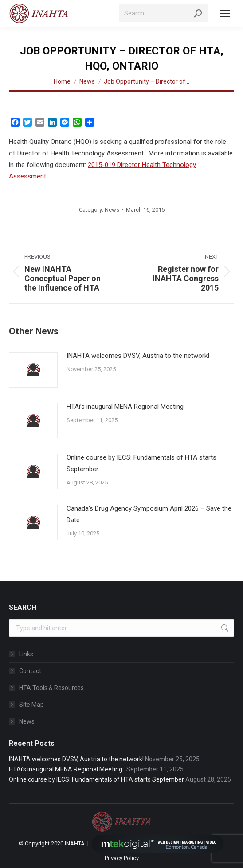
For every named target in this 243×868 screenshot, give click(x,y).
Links (26, 654)
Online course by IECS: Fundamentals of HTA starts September (141, 463)
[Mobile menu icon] (225, 13)
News (112, 210)
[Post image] (33, 370)
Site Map (31, 705)
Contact (30, 671)
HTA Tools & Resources (51, 688)
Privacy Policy (122, 858)
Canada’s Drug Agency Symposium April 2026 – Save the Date (149, 514)
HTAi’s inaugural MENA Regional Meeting (127, 407)
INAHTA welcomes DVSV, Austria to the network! (138, 356)
